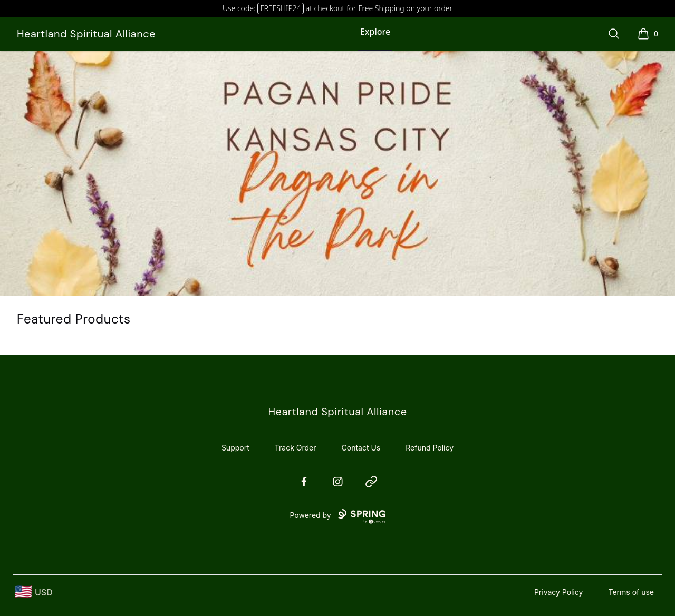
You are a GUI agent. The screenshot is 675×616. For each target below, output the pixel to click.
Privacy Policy (559, 592)
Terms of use (631, 592)
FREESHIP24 (280, 8)
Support (235, 448)
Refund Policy (430, 448)
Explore (375, 32)
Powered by (337, 516)
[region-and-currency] (34, 592)
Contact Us (361, 448)
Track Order (296, 448)
